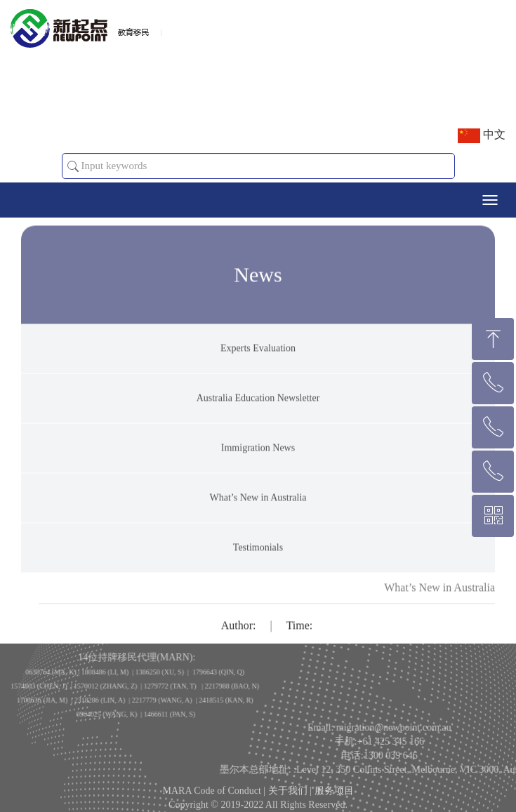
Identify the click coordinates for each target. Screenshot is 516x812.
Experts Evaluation (258, 361)
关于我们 (288, 798)
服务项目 (334, 798)
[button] (73, 166)
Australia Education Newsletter (258, 411)
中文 (482, 136)
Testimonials (258, 560)
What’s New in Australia (258, 511)
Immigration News (258, 461)
